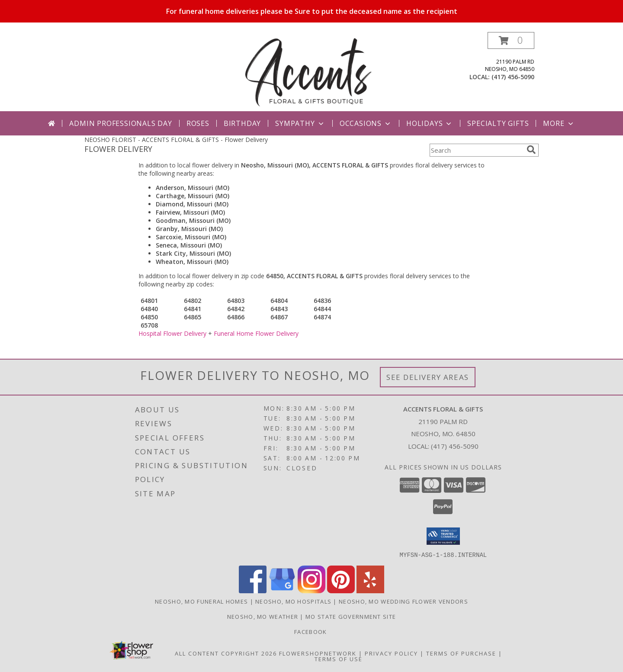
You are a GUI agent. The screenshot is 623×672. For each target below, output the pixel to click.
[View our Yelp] (370, 590)
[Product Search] (476, 150)
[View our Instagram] (311, 590)
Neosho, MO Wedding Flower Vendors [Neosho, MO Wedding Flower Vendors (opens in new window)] (403, 601)
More (559, 123)
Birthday (242, 123)
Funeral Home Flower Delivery (256, 333)
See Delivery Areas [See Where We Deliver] (428, 377)
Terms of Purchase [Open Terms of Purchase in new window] (461, 653)
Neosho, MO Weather (263, 616)
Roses (198, 123)
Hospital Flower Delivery (172, 333)
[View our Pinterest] (341, 590)
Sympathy (300, 123)
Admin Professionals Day (120, 123)
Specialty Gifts (498, 123)
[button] (511, 40)
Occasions (366, 123)
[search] (531, 150)
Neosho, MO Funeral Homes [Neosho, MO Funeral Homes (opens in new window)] (201, 601)
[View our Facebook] (253, 590)
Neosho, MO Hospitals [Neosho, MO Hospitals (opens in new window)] (293, 601)
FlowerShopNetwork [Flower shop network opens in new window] (318, 653)
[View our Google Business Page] (282, 590)
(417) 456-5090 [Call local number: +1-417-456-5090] (513, 77)
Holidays (430, 123)
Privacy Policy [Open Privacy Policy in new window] (391, 653)
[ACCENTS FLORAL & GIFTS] (312, 72)
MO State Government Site (351, 616)
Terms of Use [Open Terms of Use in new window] (339, 659)
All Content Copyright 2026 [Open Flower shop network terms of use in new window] (226, 653)
